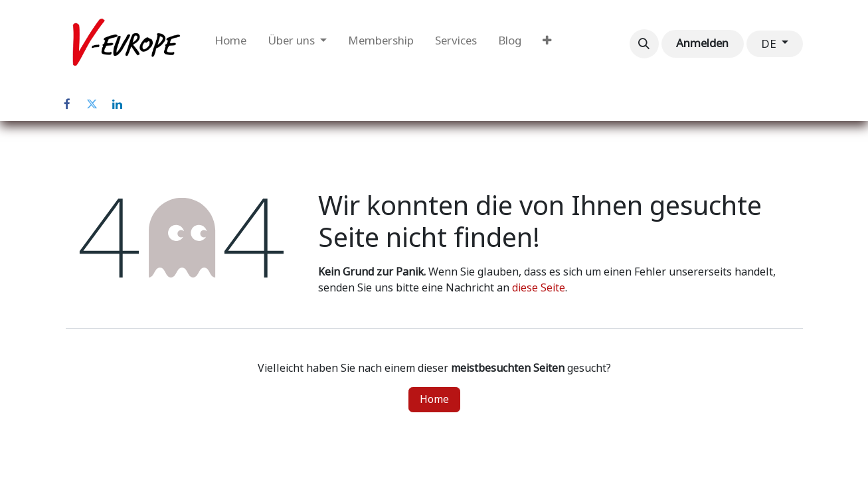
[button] (644, 44)
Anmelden (702, 43)
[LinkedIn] (118, 104)
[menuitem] (230, 44)
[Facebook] (67, 104)
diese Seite (539, 288)
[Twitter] (92, 104)
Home (434, 399)
